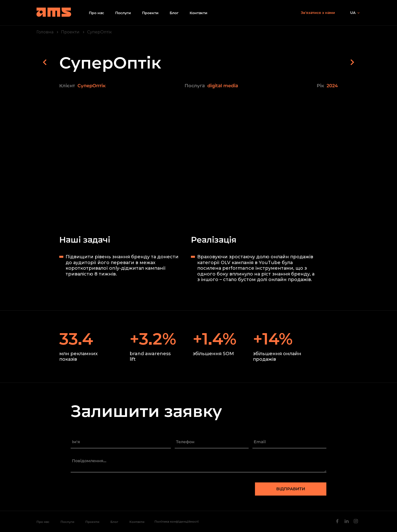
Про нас (96, 13)
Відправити (291, 489)
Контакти (198, 13)
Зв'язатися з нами (318, 13)
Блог (174, 13)
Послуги (123, 13)
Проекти (150, 13)
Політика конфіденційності (177, 522)
